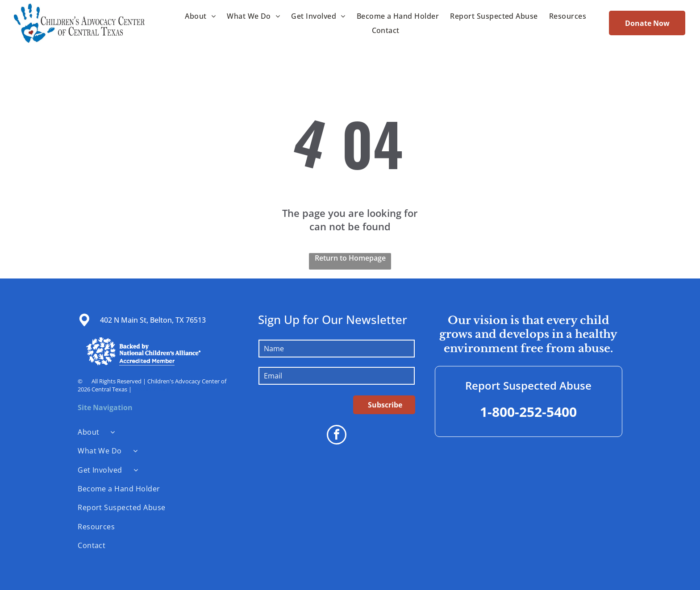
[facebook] (337, 436)
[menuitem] (199, 16)
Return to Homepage (350, 258)
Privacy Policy (151, 389)
